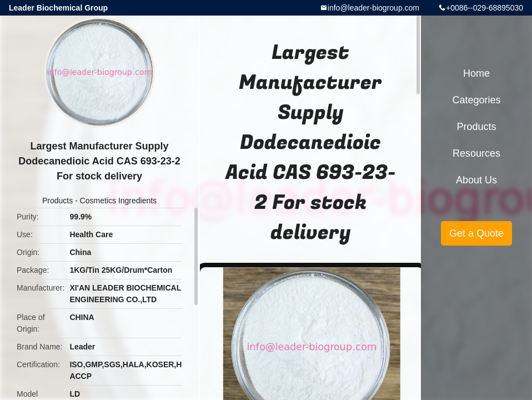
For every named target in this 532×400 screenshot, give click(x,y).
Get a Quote (476, 233)
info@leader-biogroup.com (373, 8)
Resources (476, 153)
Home (476, 73)
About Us (476, 180)
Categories (476, 100)
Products (57, 201)
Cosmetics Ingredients (119, 201)
